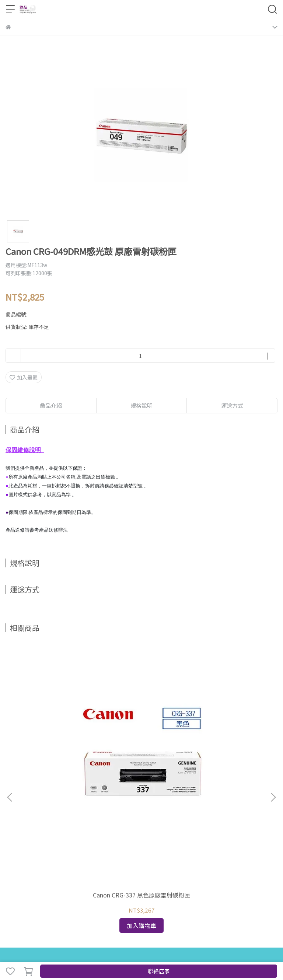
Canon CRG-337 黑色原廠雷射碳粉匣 (56, 727)
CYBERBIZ (188, 952)
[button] (273, 712)
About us (75, 801)
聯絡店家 (159, 971)
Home (13, 801)
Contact (51, 801)
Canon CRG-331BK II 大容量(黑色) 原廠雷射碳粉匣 (141, 727)
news (31, 801)
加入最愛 (24, 377)
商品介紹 (51, 405)
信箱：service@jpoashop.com (42, 865)
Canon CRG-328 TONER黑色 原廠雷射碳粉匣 (227, 727)
